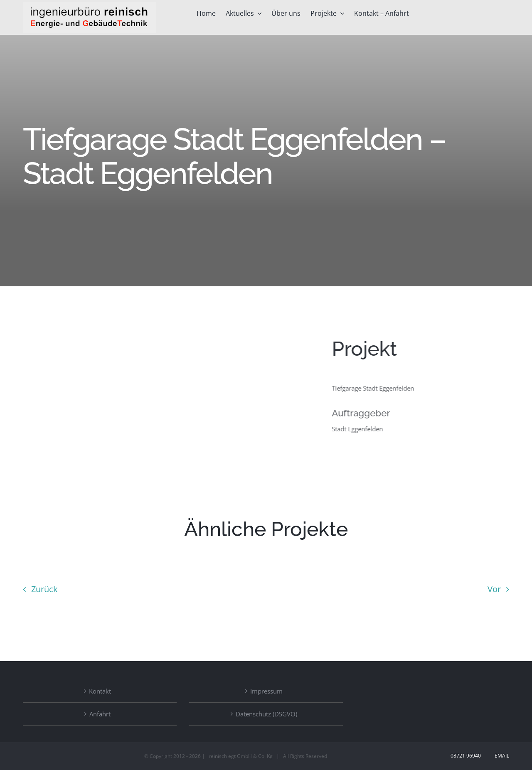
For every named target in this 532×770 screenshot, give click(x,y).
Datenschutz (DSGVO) (266, 714)
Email (501, 756)
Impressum (266, 691)
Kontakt (100, 691)
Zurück (44, 589)
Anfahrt (100, 714)
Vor (494, 589)
